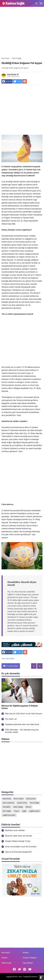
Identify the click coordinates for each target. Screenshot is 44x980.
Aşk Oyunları (31, 799)
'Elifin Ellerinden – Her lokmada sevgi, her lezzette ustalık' (22, 731)
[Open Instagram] (25, 969)
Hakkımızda (6, 963)
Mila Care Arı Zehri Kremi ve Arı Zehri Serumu (24, 714)
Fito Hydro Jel (11, 719)
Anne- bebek (19, 799)
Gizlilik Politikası (30, 958)
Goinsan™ (35, 977)
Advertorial (7, 799)
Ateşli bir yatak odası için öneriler (19, 836)
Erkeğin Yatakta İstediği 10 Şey (18, 841)
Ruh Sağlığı (7, 811)
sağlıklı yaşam (34, 811)
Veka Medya (13, 74)
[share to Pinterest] (25, 81)
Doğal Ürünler (22, 803)
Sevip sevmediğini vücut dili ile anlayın (21, 847)
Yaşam (16, 811)
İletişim (26, 953)
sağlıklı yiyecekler (9, 815)
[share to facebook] (7, 81)
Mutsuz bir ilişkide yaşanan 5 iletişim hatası (20, 707)
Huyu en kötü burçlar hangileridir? (19, 852)
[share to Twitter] (18, 81)
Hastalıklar (7, 807)
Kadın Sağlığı (10, 659)
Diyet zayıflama (8, 803)
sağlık (24, 811)
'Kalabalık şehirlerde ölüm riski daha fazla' (22, 724)
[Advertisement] (22, 32)
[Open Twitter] (19, 969)
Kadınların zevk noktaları (15, 830)
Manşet (29, 807)
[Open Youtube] (30, 969)
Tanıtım (4, 958)
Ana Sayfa (6, 953)
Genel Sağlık (35, 803)
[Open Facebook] (14, 969)
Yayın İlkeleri (28, 963)
